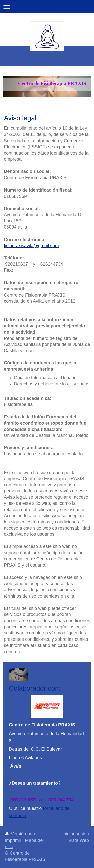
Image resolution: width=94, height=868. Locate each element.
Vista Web (79, 840)
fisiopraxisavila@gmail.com (31, 246)
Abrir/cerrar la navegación (47, 7)
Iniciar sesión (76, 834)
